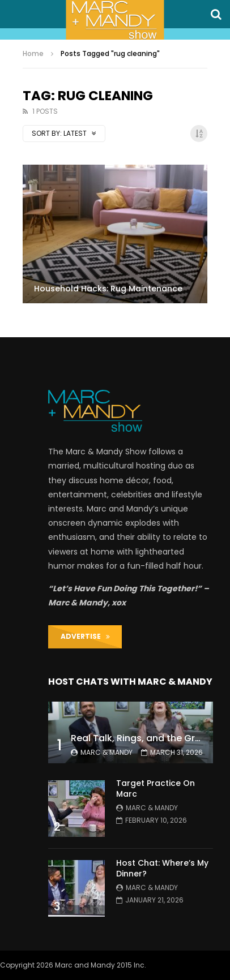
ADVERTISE (85, 636)
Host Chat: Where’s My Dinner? (162, 868)
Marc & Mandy (107, 752)
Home (33, 53)
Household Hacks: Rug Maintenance (108, 289)
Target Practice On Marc (156, 788)
